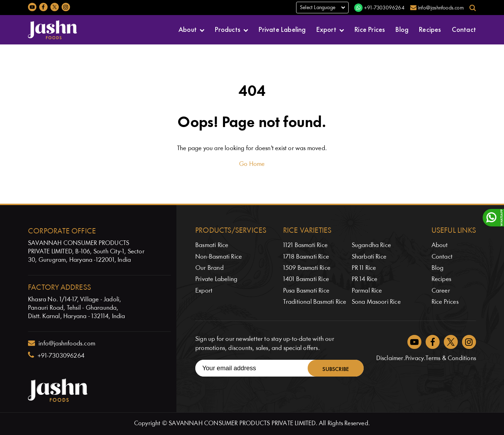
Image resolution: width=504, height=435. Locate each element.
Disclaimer (390, 359)
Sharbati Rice (369, 257)
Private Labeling (282, 29)
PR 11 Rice (364, 268)
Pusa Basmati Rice (306, 291)
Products (228, 29)
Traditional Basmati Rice (315, 302)
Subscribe (336, 368)
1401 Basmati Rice (306, 279)
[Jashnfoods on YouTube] (32, 7)
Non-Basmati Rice (219, 257)
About (188, 29)
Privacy (415, 359)
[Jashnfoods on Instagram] (66, 7)
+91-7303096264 (56, 355)
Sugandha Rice (372, 245)
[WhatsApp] (493, 218)
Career (441, 291)
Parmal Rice (367, 291)
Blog (402, 29)
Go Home (252, 164)
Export (326, 29)
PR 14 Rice (365, 279)
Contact (464, 29)
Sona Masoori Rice (376, 302)
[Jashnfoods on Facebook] (43, 7)
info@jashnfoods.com (62, 343)
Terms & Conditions (451, 359)
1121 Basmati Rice (305, 245)
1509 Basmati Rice (307, 268)
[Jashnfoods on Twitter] (55, 7)
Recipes (430, 29)
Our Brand (209, 268)
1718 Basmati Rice (306, 257)
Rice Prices (370, 29)
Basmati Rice (212, 245)
